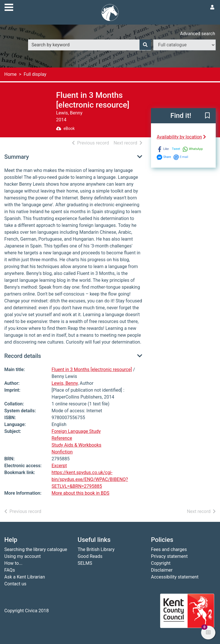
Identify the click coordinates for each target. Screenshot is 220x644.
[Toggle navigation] (9, 7)
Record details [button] (23, 356)
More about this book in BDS (80, 493)
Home (10, 74)
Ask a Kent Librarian (25, 577)
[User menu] (212, 7)
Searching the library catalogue (36, 549)
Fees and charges (169, 549)
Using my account (22, 556)
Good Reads (90, 556)
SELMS (85, 563)
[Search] (145, 45)
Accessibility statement (175, 577)
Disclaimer (162, 570)
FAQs (10, 570)
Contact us (15, 584)
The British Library (96, 549)
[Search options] (184, 45)
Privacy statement (169, 556)
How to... (13, 563)
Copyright (161, 563)
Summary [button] (17, 157)
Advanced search (198, 34)
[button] (207, 116)
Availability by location (181, 137)
